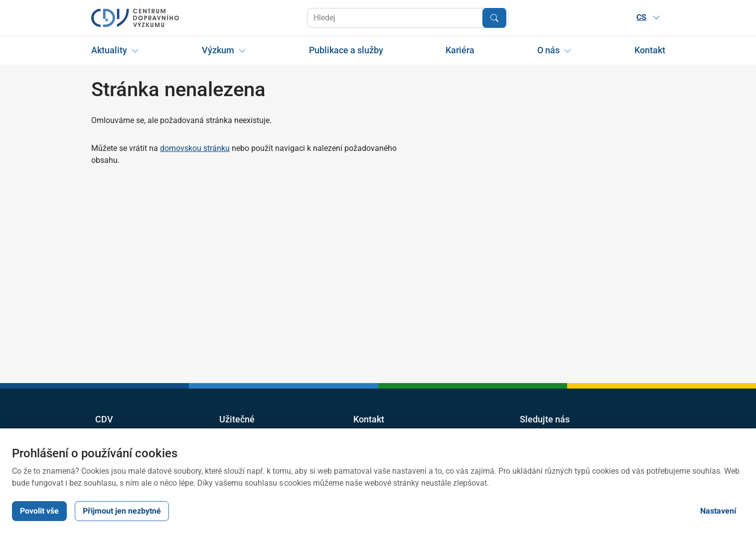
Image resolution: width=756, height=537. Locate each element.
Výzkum (218, 50)
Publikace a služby (346, 50)
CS (648, 17)
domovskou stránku (195, 148)
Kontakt (649, 50)
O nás (548, 50)
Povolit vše (39, 511)
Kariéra (460, 50)
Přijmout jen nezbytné (122, 511)
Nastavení (718, 511)
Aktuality (109, 50)
